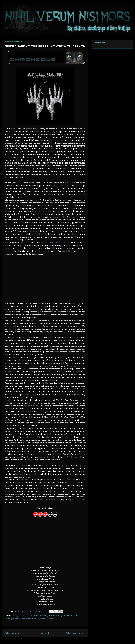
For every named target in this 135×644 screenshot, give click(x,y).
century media (55, 616)
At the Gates (24, 616)
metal (29, 619)
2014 (15, 616)
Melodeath (20, 619)
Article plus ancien (75, 633)
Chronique (67, 616)
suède (50, 619)
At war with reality (39, 616)
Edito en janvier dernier (50, 242)
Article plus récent (15, 633)
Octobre (36, 619)
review (43, 619)
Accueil (45, 633)
